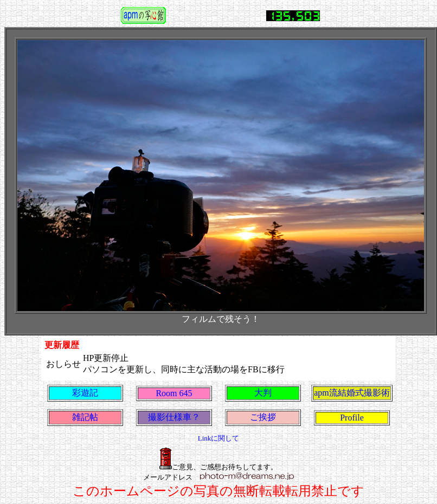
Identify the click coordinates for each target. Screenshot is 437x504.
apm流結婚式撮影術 (352, 393)
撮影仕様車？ (174, 417)
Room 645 (174, 393)
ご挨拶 (263, 417)
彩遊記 (85, 393)
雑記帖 (85, 417)
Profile (352, 418)
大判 (263, 393)
